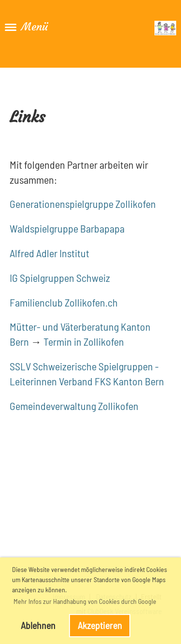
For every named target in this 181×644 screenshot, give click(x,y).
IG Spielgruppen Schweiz (60, 278)
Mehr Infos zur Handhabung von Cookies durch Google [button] (85, 601)
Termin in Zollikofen (84, 341)
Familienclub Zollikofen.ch (64, 302)
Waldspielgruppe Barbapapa (67, 228)
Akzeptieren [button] (100, 625)
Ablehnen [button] (38, 625)
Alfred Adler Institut (49, 253)
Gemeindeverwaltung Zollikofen (74, 406)
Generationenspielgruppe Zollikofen (83, 204)
